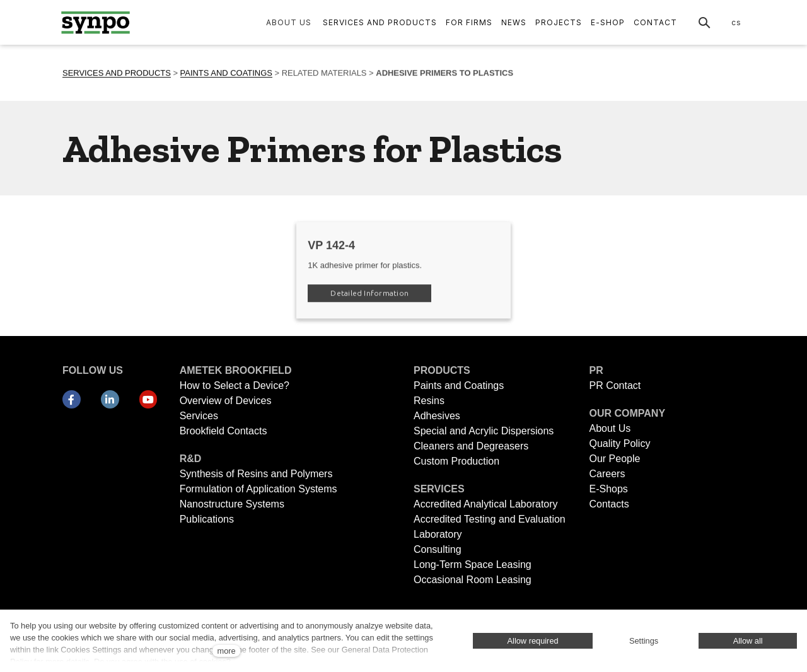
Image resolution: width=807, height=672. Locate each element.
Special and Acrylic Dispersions (484, 431)
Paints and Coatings (459, 385)
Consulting (438, 549)
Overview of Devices (226, 401)
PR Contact (615, 385)
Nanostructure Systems (232, 504)
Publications (207, 519)
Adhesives (437, 416)
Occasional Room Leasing (473, 580)
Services (199, 416)
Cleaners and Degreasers (471, 446)
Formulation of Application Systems (258, 489)
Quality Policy (619, 443)
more (226, 651)
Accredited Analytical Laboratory (487, 504)
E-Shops (608, 489)
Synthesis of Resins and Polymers (256, 474)
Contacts (609, 504)
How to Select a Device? (235, 385)
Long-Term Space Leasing (473, 565)
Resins (429, 401)
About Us (610, 428)
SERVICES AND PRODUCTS (117, 74)
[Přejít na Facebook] (72, 400)
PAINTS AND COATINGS (226, 74)
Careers (607, 474)
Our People (614, 459)
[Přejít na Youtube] (148, 400)
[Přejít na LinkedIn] (110, 400)
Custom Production (456, 461)
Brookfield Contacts (224, 431)
